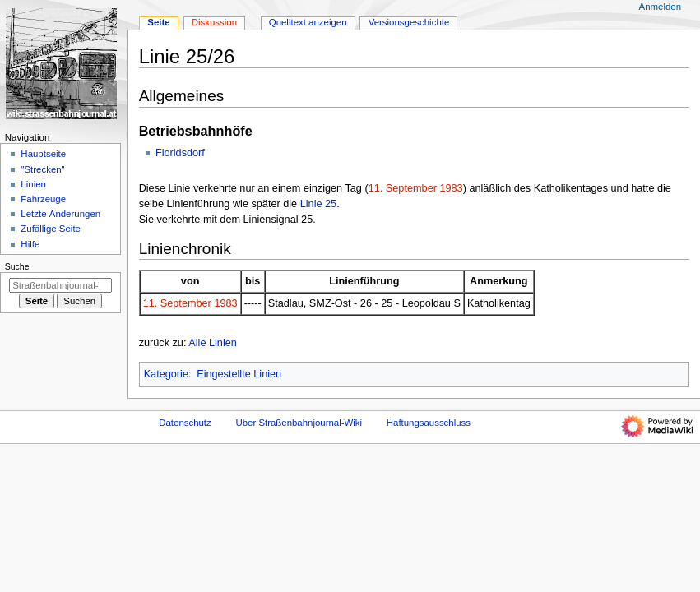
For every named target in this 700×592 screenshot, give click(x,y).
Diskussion (214, 22)
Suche (17, 266)
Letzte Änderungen (60, 214)
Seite (158, 22)
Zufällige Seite (51, 229)
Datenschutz (185, 423)
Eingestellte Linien (239, 374)
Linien (33, 184)
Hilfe (30, 244)
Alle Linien (213, 343)
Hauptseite (43, 154)
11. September (403, 188)
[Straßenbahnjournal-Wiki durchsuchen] (60, 285)
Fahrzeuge (43, 199)
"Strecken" (42, 169)
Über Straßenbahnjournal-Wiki (299, 423)
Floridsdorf (180, 153)
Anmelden (661, 7)
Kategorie (166, 374)
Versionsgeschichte (409, 22)
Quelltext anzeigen (308, 22)
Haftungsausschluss (429, 423)
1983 (451, 188)
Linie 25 (318, 204)
